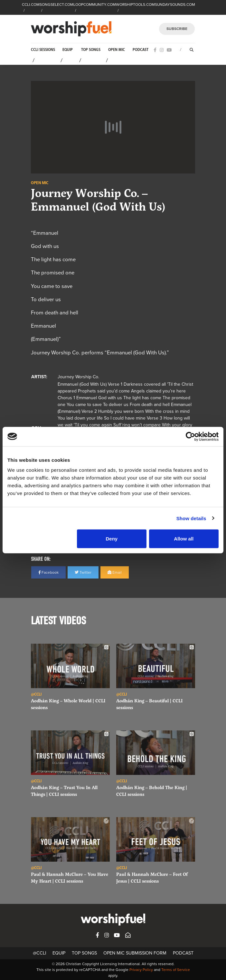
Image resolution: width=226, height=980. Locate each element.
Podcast (141, 50)
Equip (68, 50)
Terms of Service (176, 970)
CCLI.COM (31, 5)
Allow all (184, 539)
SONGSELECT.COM (56, 5)
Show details (191, 518)
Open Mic (117, 50)
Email (115, 572)
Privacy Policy (141, 970)
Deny (112, 539)
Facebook (48, 572)
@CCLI (39, 953)
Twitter (83, 572)
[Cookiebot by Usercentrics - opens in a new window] (190, 436)
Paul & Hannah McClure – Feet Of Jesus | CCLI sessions (152, 877)
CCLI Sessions (43, 50)
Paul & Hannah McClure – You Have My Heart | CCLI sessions (70, 877)
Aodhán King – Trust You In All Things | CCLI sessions (64, 791)
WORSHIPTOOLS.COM (135, 5)
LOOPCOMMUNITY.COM (95, 5)
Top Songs (91, 50)
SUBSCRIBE (177, 29)
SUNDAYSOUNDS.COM (175, 5)
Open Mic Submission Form (135, 953)
